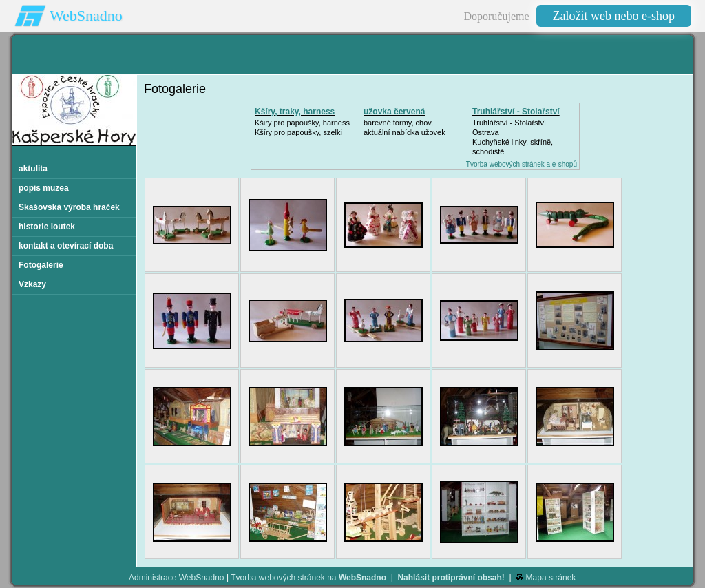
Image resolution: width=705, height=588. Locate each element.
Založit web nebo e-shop (614, 16)
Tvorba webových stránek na (308, 578)
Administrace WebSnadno (177, 578)
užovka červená (394, 112)
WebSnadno (86, 15)
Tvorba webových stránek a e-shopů (522, 164)
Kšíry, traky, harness (295, 112)
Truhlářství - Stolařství (516, 112)
